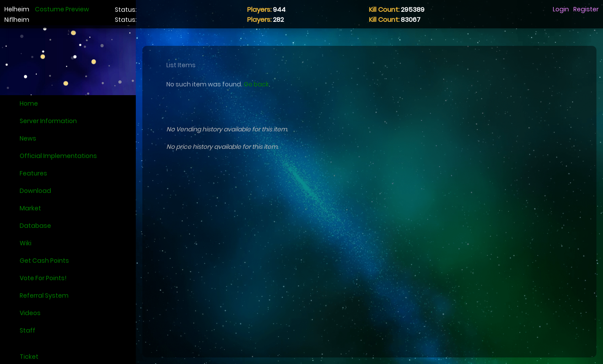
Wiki (26, 243)
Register (586, 9)
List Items (181, 65)
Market (30, 208)
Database (35, 226)
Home (29, 103)
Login (561, 9)
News (28, 138)
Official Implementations (58, 156)
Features (33, 173)
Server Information (48, 121)
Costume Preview (62, 9)
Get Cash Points (44, 261)
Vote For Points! (43, 278)
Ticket (29, 357)
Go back (256, 84)
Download (35, 191)
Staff (28, 330)
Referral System (44, 295)
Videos (30, 313)
